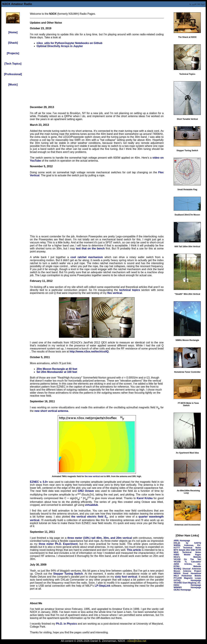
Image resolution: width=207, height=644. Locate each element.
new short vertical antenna (51, 411)
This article (134, 550)
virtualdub (91, 505)
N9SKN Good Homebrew (187, 573)
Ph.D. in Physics (67, 624)
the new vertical (92, 476)
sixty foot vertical (126, 577)
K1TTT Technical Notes (187, 548)
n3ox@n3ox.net (137, 641)
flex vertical (115, 293)
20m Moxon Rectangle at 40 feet (57, 369)
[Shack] (13, 43)
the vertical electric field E (89, 517)
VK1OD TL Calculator (187, 562)
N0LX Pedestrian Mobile (187, 576)
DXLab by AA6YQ (187, 543)
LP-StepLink (102, 586)
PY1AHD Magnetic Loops (187, 578)
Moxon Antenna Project (187, 571)
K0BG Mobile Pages (187, 555)
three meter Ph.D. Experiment (58, 544)
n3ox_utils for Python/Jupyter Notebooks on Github (70, 43)
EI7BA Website (187, 566)
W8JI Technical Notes (187, 552)
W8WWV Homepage (187, 587)
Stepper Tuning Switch (68, 574)
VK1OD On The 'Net (187, 559)
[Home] (13, 32)
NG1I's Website (187, 557)
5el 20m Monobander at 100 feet (57, 372)
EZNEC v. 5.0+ (39, 482)
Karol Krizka (145, 498)
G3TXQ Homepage (187, 580)
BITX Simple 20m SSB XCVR (187, 550)
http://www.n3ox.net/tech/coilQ (89, 352)
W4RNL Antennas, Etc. (187, 545)
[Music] (13, 85)
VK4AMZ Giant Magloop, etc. (187, 583)
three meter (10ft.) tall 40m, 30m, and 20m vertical (100, 538)
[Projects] (13, 53)
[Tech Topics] (13, 64)
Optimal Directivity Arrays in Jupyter (60, 46)
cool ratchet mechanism (87, 257)
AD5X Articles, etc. (187, 564)
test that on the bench (90, 248)
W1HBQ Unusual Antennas (187, 569)
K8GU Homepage (187, 585)
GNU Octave (86, 491)
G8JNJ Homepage (182, 590)
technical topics (130, 290)
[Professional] (13, 74)
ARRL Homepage (182, 541)
